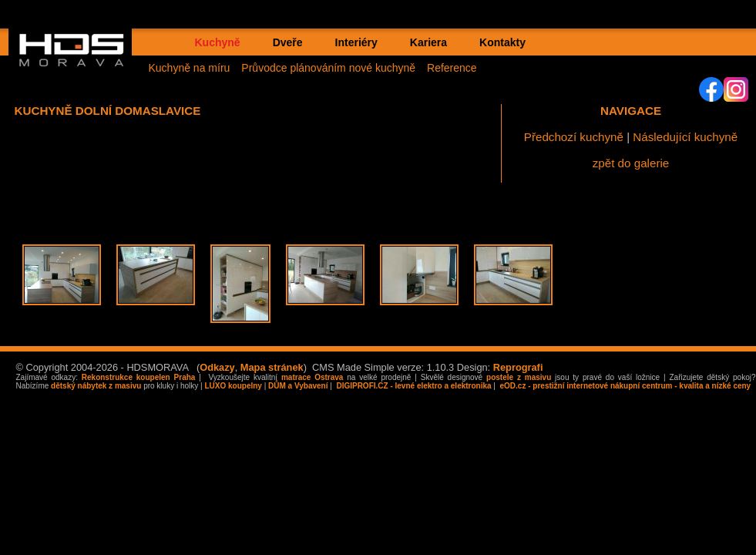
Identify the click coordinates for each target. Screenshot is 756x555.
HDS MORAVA (79, 62)
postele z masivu (519, 377)
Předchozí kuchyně (574, 137)
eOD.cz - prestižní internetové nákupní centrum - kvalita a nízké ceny (624, 386)
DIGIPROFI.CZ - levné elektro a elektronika (413, 386)
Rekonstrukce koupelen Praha (139, 377)
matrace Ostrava (312, 377)
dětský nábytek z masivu (96, 386)
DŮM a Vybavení (298, 386)
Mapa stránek (272, 367)
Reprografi (518, 367)
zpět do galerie (631, 163)
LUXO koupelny (233, 386)
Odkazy (217, 367)
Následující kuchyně (685, 137)
